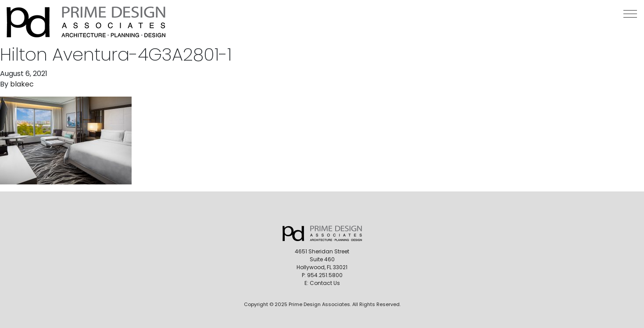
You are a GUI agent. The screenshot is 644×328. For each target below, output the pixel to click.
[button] (630, 14)
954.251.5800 (325, 275)
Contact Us (325, 283)
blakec (22, 84)
